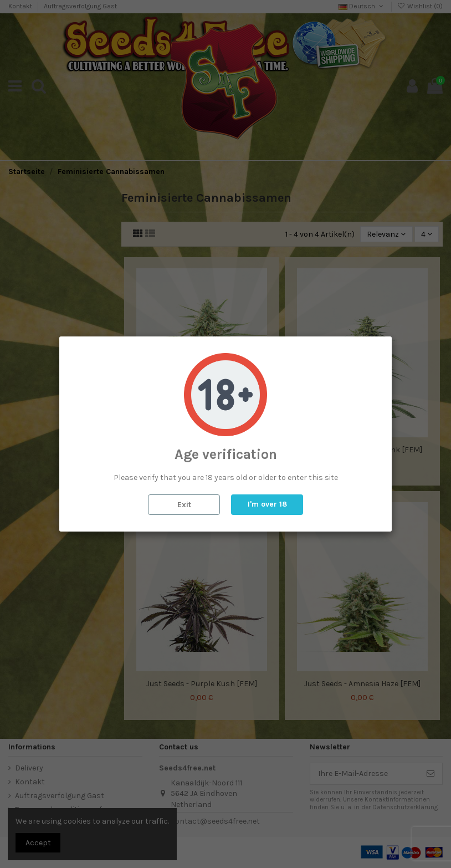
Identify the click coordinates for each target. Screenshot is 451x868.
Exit (184, 505)
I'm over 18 (267, 504)
